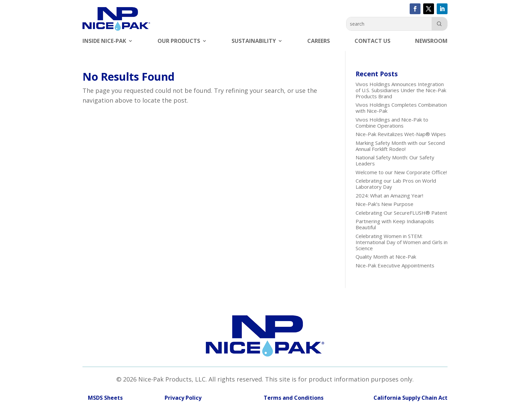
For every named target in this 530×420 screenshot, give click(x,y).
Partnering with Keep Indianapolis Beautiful (395, 224)
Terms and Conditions (268, 398)
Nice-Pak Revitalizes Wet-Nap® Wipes (401, 134)
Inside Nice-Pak (104, 42)
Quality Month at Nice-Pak (386, 257)
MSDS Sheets (105, 398)
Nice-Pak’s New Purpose (384, 204)
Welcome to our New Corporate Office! (401, 172)
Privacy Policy (183, 398)
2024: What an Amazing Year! (389, 195)
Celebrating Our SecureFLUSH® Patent (401, 213)
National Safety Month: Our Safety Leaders (395, 160)
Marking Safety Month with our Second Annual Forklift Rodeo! (400, 146)
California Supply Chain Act (411, 398)
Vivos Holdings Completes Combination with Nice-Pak (401, 108)
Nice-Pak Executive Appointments (395, 265)
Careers (319, 42)
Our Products (179, 42)
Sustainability (254, 42)
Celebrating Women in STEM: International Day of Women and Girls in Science (402, 242)
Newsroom (431, 42)
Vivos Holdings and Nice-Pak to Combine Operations (392, 123)
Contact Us (372, 42)
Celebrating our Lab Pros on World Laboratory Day (396, 184)
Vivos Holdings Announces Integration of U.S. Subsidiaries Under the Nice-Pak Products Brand (401, 90)
